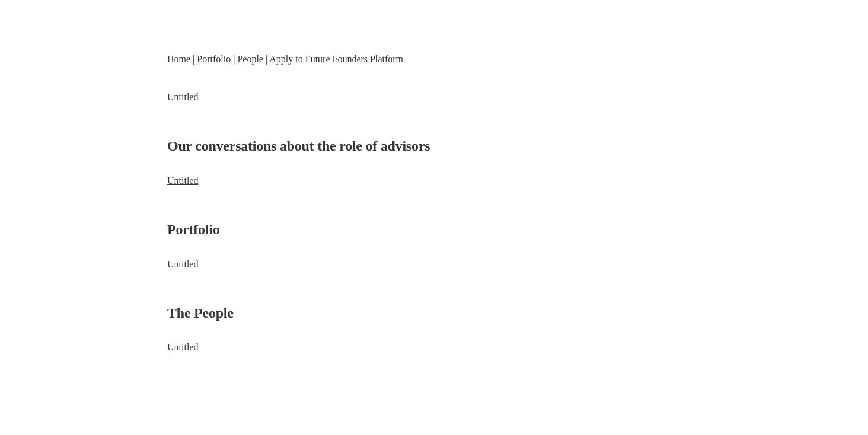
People (250, 59)
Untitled (183, 97)
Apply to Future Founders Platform (336, 59)
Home (179, 59)
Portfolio (214, 59)
